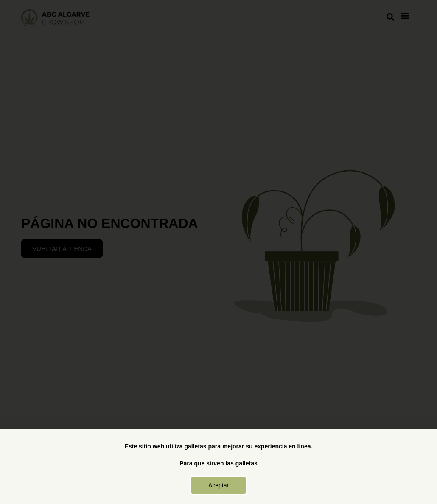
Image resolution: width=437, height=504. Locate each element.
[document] (218, 252)
